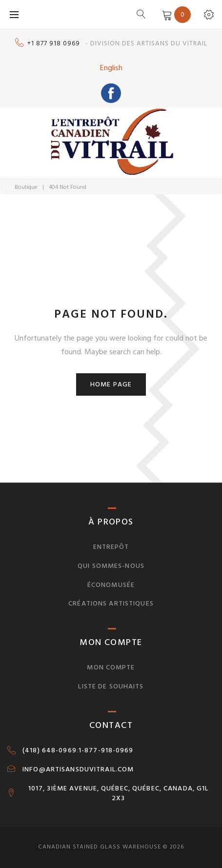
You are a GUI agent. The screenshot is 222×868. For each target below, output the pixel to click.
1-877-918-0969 (106, 750)
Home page (111, 384)
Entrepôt (111, 547)
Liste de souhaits (111, 686)
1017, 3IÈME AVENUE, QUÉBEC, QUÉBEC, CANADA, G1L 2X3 (119, 793)
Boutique (26, 187)
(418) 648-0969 (50, 750)
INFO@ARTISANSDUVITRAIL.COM (78, 769)
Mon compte (111, 667)
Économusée (111, 585)
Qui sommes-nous (111, 566)
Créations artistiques (111, 603)
